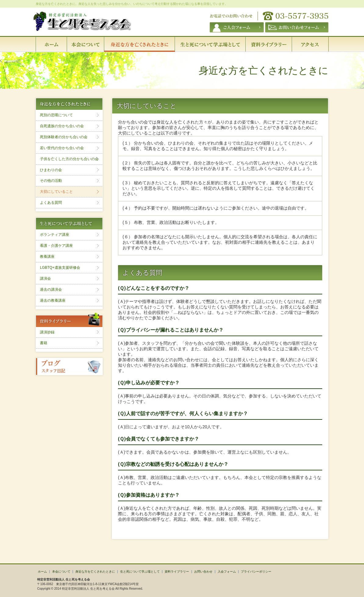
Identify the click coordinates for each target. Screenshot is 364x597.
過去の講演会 (51, 290)
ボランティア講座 (55, 235)
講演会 (45, 279)
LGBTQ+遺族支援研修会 (60, 268)
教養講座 (47, 257)
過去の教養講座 (53, 300)
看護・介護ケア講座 (56, 246)
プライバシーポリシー (256, 572)
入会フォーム (227, 572)
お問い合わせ (203, 572)
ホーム (42, 572)
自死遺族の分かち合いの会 (62, 126)
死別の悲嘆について (56, 115)
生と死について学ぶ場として (140, 572)
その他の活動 (51, 181)
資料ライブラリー (177, 572)
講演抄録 (47, 332)
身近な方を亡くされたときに (95, 572)
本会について (61, 572)
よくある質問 (51, 203)
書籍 (44, 343)
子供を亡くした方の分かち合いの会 (69, 159)
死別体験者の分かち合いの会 (64, 137)
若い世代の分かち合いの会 (62, 148)
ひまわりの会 (51, 170)
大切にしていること (56, 192)
